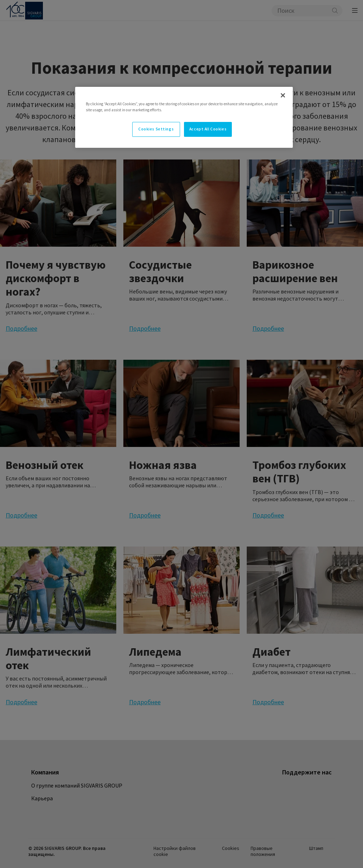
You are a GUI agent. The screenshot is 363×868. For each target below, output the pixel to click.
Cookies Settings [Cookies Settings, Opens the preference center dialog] (156, 129)
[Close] (283, 95)
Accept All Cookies (208, 129)
